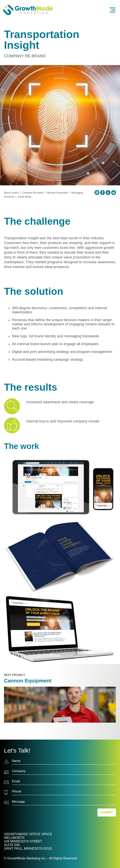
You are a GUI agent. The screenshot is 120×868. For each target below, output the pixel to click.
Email (114, 193)
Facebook (102, 193)
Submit (107, 812)
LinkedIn (97, 193)
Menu (113, 10)
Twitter (108, 193)
